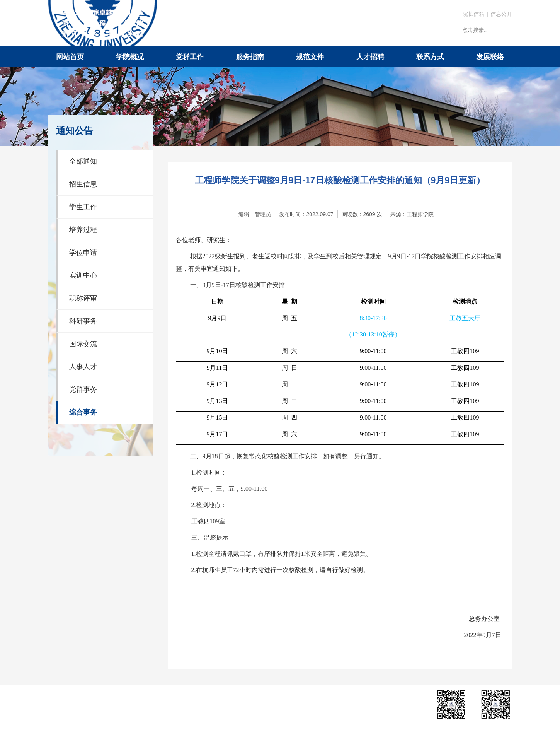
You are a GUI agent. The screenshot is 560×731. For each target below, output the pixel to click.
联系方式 (430, 57)
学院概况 (130, 57)
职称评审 (83, 298)
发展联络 (490, 57)
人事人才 (83, 367)
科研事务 (83, 321)
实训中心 (83, 275)
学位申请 (83, 253)
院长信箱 (473, 14)
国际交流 (83, 344)
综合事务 (83, 412)
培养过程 (83, 230)
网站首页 (70, 57)
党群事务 (83, 389)
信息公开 (501, 14)
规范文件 (310, 57)
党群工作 (190, 57)
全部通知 (83, 161)
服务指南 (250, 57)
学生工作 (83, 207)
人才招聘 (370, 57)
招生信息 (83, 184)
